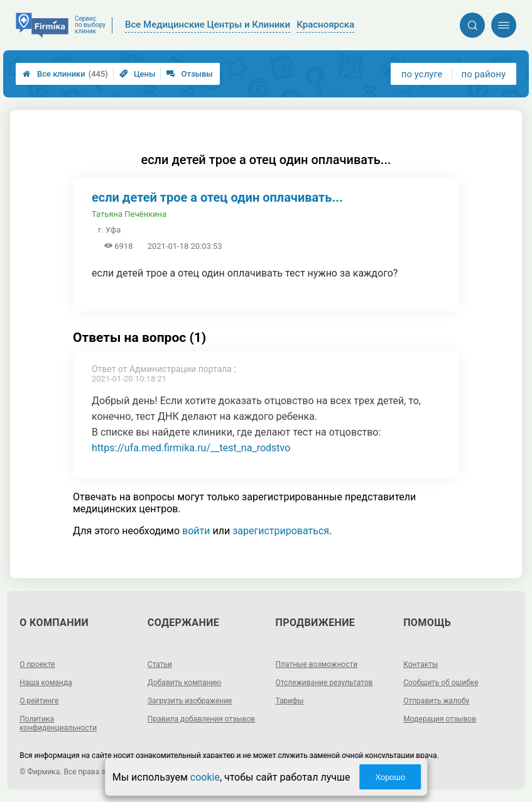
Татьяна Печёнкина (129, 214)
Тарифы (290, 701)
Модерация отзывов (440, 719)
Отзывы (189, 74)
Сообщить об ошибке (441, 683)
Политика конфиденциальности (58, 723)
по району (484, 74)
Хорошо (390, 777)
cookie (205, 777)
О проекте (37, 664)
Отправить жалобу (436, 701)
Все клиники (65, 74)
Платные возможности (317, 664)
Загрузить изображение (190, 701)
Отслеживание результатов (324, 683)
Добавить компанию (184, 683)
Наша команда (46, 683)
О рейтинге (39, 701)
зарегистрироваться (281, 531)
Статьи (160, 664)
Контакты (421, 664)
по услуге (422, 74)
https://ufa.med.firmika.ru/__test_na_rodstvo (191, 448)
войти (196, 531)
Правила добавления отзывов (201, 719)
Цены (138, 74)
